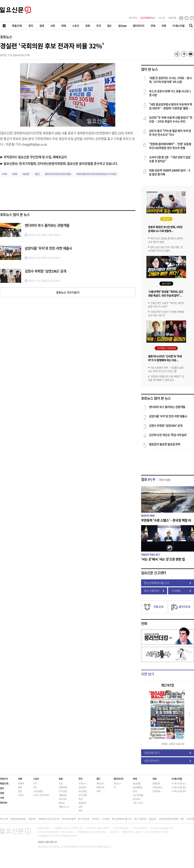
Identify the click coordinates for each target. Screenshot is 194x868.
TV (115, 787)
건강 (61, 783)
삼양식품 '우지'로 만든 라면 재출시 (48, 248)
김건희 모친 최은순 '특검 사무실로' (168, 435)
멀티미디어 (118, 779)
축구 (35, 787)
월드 (98, 779)
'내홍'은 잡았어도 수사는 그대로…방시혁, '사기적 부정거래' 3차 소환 (170, 80)
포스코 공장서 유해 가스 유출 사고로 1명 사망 (170, 93)
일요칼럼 (137, 783)
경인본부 (82, 787)
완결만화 (156, 783)
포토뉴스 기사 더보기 (68, 292)
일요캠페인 (138, 787)
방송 (20, 791)
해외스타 (100, 783)
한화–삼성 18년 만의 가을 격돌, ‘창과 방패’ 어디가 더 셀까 (165, 249)
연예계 (21, 783)
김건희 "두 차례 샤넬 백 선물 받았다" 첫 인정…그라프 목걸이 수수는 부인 (171, 119)
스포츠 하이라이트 (41, 795)
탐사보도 (137, 799)
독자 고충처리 (154, 591)
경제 (2, 793)
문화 (61, 779)
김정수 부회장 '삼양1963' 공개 (45, 271)
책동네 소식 (64, 807)
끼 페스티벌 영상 (179, 787)
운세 (135, 791)
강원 (80, 807)
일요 (156, 479)
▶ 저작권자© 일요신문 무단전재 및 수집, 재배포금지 (33, 157)
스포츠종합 (38, 791)
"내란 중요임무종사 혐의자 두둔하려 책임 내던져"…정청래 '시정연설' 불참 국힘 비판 (170, 106)
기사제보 (181, 591)
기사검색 (190, 26)
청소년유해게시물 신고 (168, 583)
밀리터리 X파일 (148, 516)
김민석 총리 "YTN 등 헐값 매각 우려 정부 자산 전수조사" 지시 (170, 133)
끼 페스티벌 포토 (179, 791)
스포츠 (36, 779)
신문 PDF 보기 (168, 753)
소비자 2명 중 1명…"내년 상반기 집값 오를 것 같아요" (170, 159)
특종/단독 (4, 783)
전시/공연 (63, 791)
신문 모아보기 (168, 761)
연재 (135, 779)
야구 (35, 783)
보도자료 (63, 799)
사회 (2, 798)
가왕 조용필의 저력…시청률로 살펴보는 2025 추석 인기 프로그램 (166, 369)
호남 (80, 799)
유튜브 (192, 18)
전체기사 (4, 779)
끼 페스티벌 (177, 779)
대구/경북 (83, 795)
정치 (2, 788)
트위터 (187, 18)
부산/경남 (83, 791)
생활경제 (63, 795)
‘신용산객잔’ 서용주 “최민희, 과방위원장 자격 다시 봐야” (166, 305)
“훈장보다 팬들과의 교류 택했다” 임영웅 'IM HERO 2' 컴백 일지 (166, 378)
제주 (80, 811)
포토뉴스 (6, 37)
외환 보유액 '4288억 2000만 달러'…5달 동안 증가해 (170, 172)
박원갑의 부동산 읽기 (150, 554)
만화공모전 (157, 787)
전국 (80, 779)
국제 (98, 791)
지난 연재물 (138, 795)
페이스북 (181, 18)
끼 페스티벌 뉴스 (179, 783)
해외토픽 (100, 787)
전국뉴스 (82, 783)
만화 (144, 623)
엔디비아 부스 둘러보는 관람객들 (47, 225)
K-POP (21, 795)
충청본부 (82, 803)
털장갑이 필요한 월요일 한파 (165, 444)
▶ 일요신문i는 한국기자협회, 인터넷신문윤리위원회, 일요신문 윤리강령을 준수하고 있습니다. (59, 163)
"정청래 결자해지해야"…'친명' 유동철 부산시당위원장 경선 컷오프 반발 (170, 146)
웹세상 (62, 803)
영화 (20, 787)
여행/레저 (63, 787)
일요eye (4, 802)
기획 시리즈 (138, 803)
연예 (20, 779)
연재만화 (156, 791)
